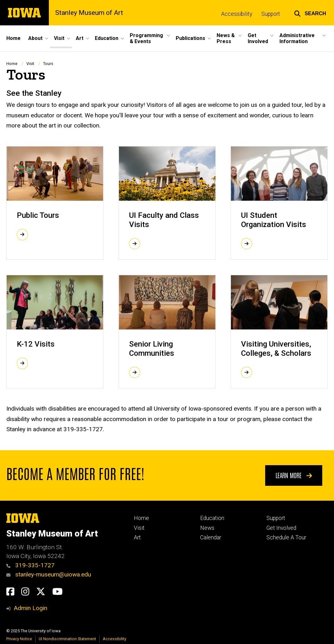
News (207, 528)
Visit (30, 64)
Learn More (294, 475)
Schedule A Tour (286, 537)
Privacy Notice (19, 639)
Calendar (211, 537)
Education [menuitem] (107, 38)
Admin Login (30, 608)
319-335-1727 (30, 565)
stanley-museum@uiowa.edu (49, 574)
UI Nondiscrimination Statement (67, 639)
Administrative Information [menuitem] (297, 38)
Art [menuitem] (80, 38)
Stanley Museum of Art (89, 13)
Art (137, 537)
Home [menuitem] (13, 38)
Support (271, 14)
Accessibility (237, 14)
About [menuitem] (35, 38)
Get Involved (281, 528)
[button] (310, 13)
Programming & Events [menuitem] (146, 38)
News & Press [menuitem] (226, 38)
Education (212, 518)
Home (12, 64)
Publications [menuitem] (190, 38)
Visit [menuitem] (59, 38)
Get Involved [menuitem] (258, 38)
